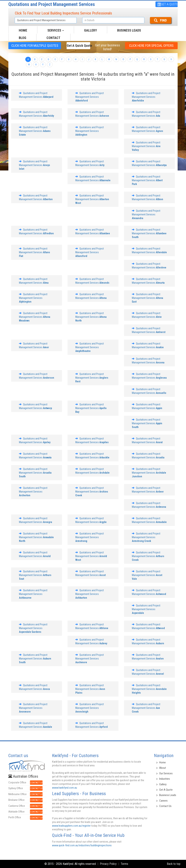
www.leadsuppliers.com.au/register (71, 826)
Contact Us (165, 806)
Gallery (163, 784)
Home (162, 762)
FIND (160, 20)
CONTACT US (36, 783)
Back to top (174, 864)
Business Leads (129, 30)
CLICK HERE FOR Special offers (151, 46)
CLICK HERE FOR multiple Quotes (35, 46)
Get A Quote (166, 790)
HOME (23, 30)
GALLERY (90, 30)
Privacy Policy (108, 864)
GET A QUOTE (167, 4)
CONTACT (53, 38)
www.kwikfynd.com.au (65, 788)
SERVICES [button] (56, 30)
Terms (124, 864)
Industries (165, 779)
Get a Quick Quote (78, 46)
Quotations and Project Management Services (52, 4)
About (163, 768)
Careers (163, 801)
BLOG (23, 38)
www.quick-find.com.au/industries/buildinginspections (82, 845)
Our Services (166, 773)
